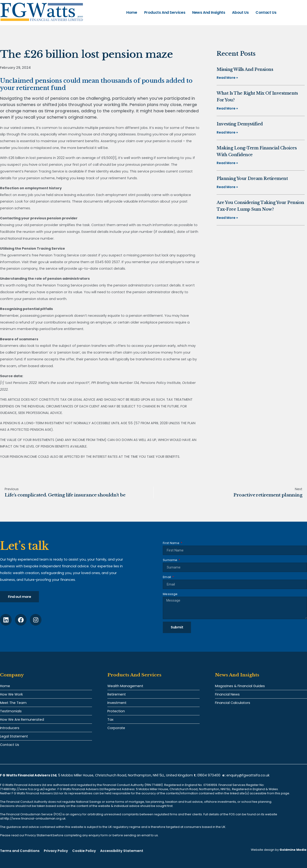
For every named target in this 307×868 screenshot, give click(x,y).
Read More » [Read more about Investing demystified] (227, 132)
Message (170, 594)
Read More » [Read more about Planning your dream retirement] (227, 187)
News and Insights (209, 12)
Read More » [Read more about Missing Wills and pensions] (227, 78)
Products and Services (165, 12)
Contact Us (266, 12)
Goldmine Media (293, 850)
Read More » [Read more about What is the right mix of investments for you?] (227, 108)
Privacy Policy (56, 851)
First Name (171, 543)
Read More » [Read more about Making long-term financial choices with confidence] (227, 163)
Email (167, 577)
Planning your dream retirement (252, 179)
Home (132, 12)
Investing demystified (240, 124)
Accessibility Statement (122, 851)
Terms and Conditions (20, 851)
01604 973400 (209, 775)
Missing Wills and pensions (245, 69)
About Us (240, 12)
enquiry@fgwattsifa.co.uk (248, 775)
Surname (170, 560)
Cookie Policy (84, 851)
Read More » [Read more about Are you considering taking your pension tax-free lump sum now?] (227, 218)
